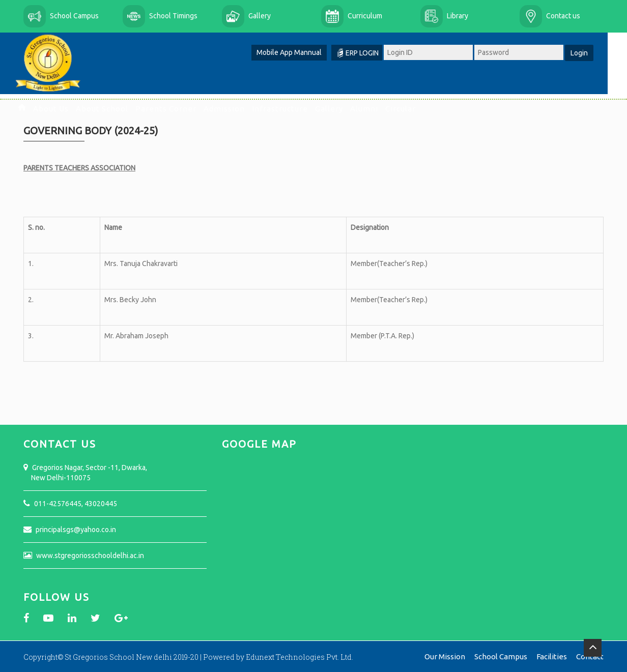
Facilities (552, 655)
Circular (410, 109)
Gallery (260, 16)
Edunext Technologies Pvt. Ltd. (300, 655)
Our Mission (445, 655)
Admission (234, 109)
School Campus (74, 16)
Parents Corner (176, 109)
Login (589, 53)
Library (458, 16)
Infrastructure (290, 109)
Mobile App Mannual (299, 52)
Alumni (374, 109)
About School (112, 109)
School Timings (173, 16)
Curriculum (365, 16)
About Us (61, 109)
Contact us (563, 16)
